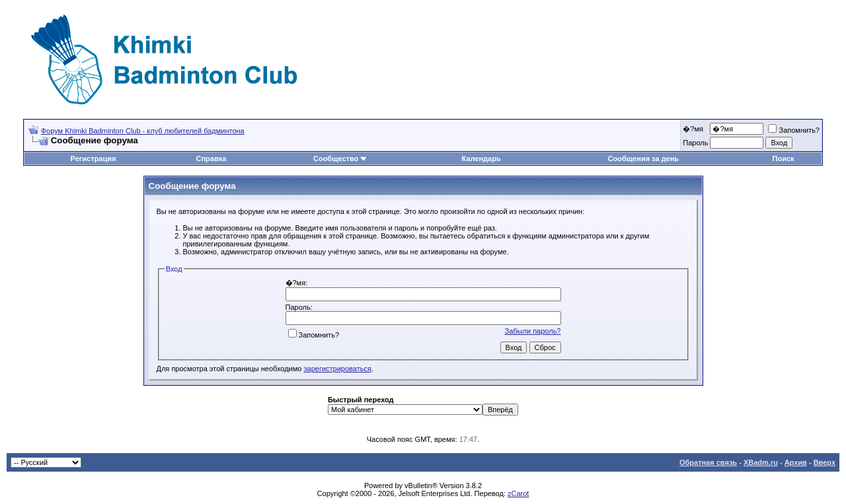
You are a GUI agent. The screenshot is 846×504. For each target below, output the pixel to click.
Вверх (825, 462)
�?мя (693, 129)
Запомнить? (794, 130)
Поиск (784, 159)
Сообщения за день (643, 159)
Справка (211, 159)
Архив (796, 462)
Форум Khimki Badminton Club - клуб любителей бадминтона (143, 131)
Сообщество (340, 159)
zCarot (518, 493)
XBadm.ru (761, 462)
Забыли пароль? (533, 331)
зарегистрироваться (338, 369)
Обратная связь (708, 462)
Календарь (481, 159)
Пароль (695, 143)
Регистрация (94, 159)
